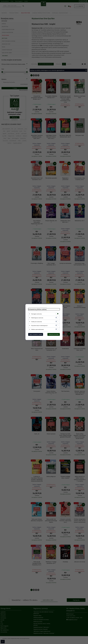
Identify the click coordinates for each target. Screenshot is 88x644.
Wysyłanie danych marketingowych (39, 325)
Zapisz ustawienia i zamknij (36, 334)
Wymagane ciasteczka (36, 314)
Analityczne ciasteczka (37, 322)
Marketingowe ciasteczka (37, 318)
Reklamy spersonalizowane (38, 329)
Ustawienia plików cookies (37, 309)
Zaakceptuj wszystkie (54, 334)
